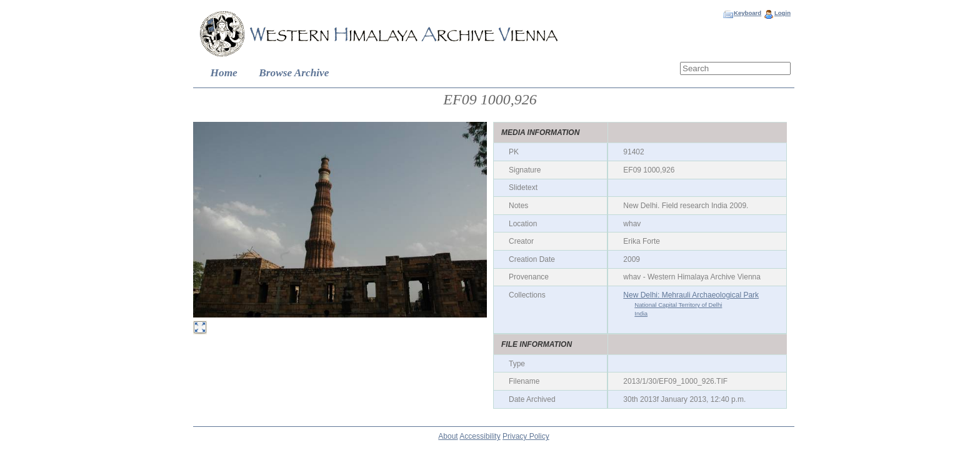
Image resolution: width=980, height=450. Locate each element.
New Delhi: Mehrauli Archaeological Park (691, 295)
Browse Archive (294, 73)
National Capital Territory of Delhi (678, 305)
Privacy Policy (526, 436)
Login (782, 13)
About (448, 436)
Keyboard (747, 13)
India (641, 313)
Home (224, 73)
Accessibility (480, 436)
